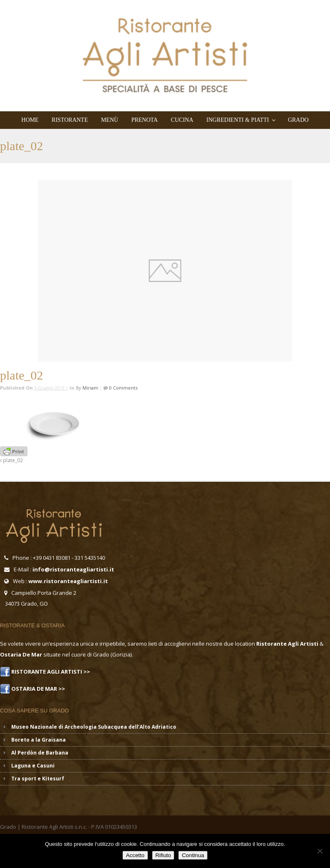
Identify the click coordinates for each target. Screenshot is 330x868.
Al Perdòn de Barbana (40, 753)
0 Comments (123, 388)
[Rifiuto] (320, 851)
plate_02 (11, 460)
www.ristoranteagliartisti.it (68, 581)
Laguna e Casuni (33, 766)
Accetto (135, 855)
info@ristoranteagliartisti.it (73, 569)
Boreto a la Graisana (39, 740)
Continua (193, 855)
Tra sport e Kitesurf (38, 779)
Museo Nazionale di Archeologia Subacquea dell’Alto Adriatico (94, 727)
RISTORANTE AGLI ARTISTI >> (50, 672)
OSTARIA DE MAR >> (37, 689)
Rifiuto (163, 855)
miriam (90, 388)
